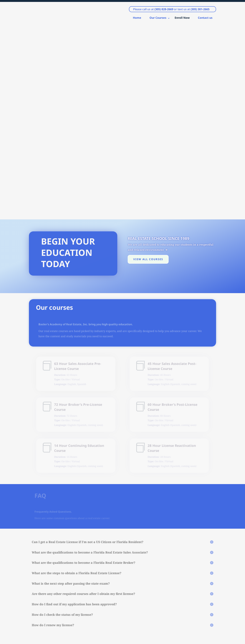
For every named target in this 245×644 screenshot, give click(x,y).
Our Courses (158, 20)
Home (137, 20)
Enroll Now (182, 20)
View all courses (148, 69)
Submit (182, 596)
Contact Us (189, 483)
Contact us (205, 20)
